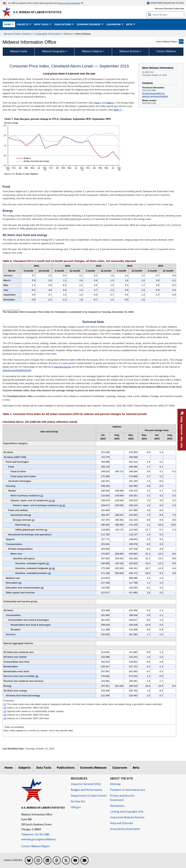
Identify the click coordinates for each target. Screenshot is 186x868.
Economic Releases (93, 768)
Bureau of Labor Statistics (18, 34)
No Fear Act (78, 801)
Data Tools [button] (42, 24)
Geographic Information (48, 34)
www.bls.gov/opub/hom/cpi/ (17, 370)
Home (9, 768)
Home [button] (8, 24)
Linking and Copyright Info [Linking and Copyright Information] (127, 811)
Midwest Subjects (92, 51)
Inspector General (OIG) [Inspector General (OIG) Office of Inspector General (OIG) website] (86, 784)
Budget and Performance (86, 790)
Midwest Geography (53, 51)
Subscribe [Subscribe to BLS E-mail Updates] (179, 8)
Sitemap (115, 784)
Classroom (120, 768)
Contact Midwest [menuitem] (166, 51)
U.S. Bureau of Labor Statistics (37, 12)
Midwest (68, 34)
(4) (5, 715)
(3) (5, 711)
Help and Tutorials (122, 823)
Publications (66, 768)
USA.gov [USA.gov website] (76, 807)
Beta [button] (129, 24)
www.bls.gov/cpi (62, 367)
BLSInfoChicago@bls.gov (153, 93)
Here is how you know (69, 3)
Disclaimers (117, 806)
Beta (136, 768)
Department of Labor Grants (89, 795)
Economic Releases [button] (89, 24)
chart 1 (98, 103)
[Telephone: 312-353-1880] (43, 835)
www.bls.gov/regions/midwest (155, 96)
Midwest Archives (129, 51)
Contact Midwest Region (35, 846)
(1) (5, 704)
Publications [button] (63, 24)
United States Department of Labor (165, 3)
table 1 (117, 110)
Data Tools (44, 768)
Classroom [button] (114, 24)
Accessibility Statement (125, 829)
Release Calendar (164, 8)
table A (110, 103)
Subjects (25, 768)
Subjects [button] (23, 24)
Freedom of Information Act (128, 790)
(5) (5, 718)
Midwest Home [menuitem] (19, 51)
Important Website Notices (127, 817)
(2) (5, 708)
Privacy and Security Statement (122, 798)
